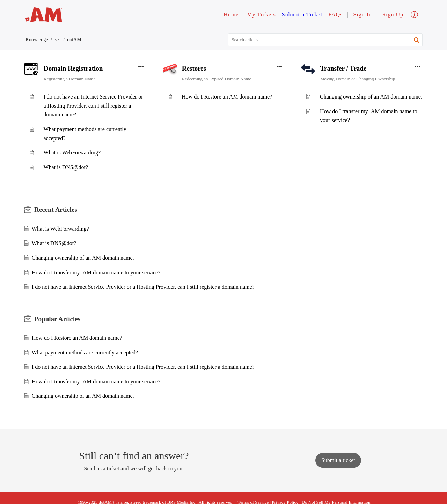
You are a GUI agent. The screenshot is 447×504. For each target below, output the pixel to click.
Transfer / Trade (343, 68)
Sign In (362, 15)
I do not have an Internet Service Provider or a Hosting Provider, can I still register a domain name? (93, 106)
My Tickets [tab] (261, 15)
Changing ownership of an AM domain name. (371, 97)
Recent (56, 210)
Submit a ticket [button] (338, 460)
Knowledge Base (42, 40)
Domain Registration (73, 68)
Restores (194, 68)
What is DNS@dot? (66, 167)
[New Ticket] (338, 460)
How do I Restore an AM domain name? (227, 97)
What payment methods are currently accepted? (85, 352)
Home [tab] (231, 15)
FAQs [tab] (335, 15)
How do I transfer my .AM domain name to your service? (96, 272)
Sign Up (393, 15)
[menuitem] (362, 15)
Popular (57, 319)
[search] (325, 40)
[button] (416, 40)
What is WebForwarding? (72, 153)
